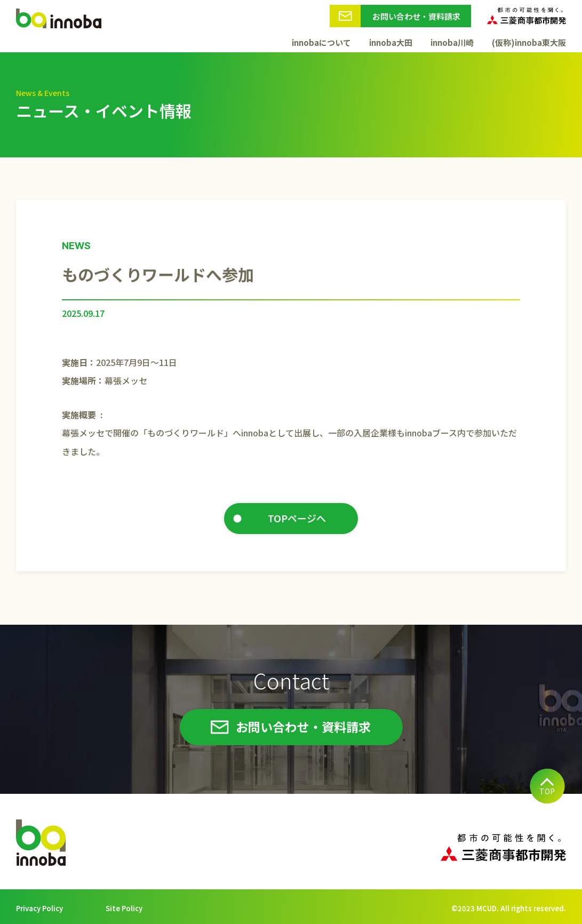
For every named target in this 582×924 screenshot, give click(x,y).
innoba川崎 (452, 42)
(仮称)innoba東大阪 (529, 42)
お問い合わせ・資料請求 (303, 727)
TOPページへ (297, 518)
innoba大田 (391, 42)
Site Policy (124, 908)
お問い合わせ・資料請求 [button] (416, 16)
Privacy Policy (39, 908)
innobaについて (321, 42)
